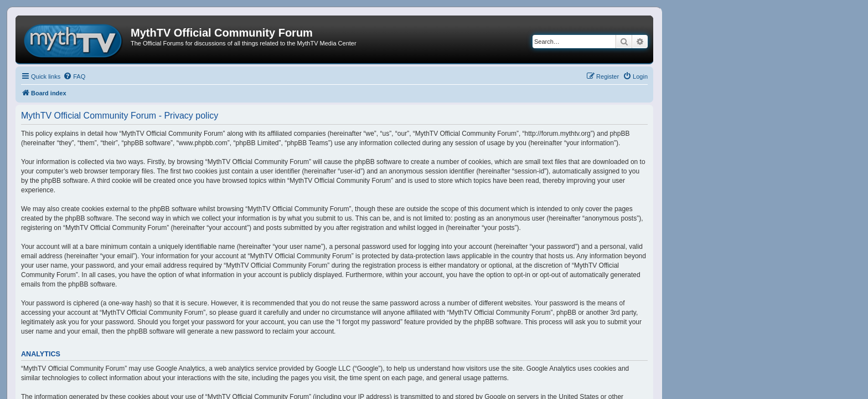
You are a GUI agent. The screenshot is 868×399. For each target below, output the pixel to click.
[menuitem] (74, 76)
